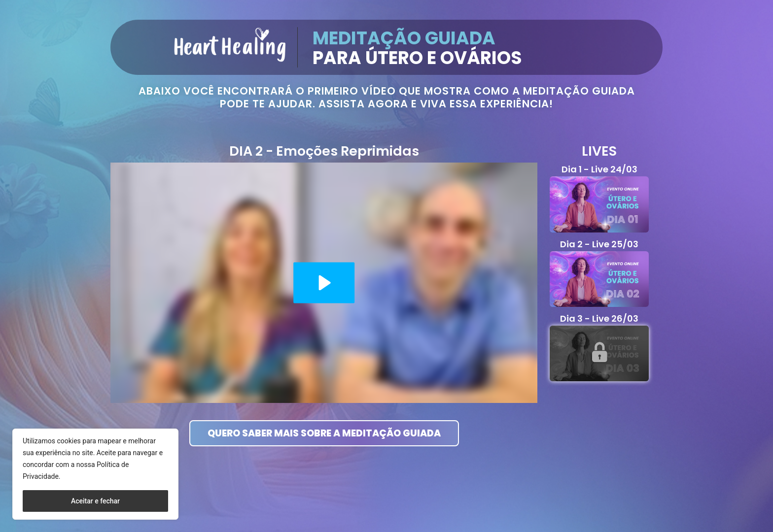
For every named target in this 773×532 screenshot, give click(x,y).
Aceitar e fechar (95, 501)
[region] (95, 474)
